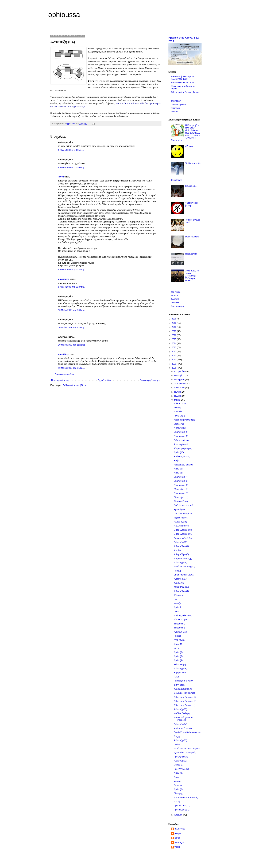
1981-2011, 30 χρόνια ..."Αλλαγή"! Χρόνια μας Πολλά (192, 276)
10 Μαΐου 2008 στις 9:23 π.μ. (72, 328)
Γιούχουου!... (191, 186)
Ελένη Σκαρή (180, 665)
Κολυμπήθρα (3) (181, 554)
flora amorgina (178, 306)
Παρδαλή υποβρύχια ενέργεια (187, 732)
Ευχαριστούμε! (180, 673)
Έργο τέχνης (179, 510)
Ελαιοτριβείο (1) (181, 497)
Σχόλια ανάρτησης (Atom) (75, 385)
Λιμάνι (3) (178, 773)
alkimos (175, 295)
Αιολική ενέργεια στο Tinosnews (183, 719)
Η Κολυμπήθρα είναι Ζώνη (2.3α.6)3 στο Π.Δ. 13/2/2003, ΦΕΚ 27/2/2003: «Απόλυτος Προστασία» (186, 133)
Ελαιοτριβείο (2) (181, 489)
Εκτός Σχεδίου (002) (183, 530)
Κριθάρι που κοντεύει (183, 465)
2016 (174, 335)
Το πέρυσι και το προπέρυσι (187, 749)
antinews (175, 303)
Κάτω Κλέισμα (180, 620)
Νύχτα (177, 648)
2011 (174, 356)
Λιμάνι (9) (178, 469)
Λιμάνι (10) (179, 452)
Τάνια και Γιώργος (182, 501)
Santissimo (179, 424)
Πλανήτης (178, 793)
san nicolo (176, 292)
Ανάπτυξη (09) (180, 542)
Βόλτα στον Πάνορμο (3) (185, 697)
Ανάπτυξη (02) (180, 761)
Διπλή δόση (179, 685)
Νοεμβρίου (179, 376)
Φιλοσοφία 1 (179, 628)
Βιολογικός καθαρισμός (184, 693)
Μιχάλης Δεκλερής (182, 713)
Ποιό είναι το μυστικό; (184, 505)
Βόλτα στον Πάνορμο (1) (185, 705)
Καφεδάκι (178, 412)
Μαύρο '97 (179, 765)
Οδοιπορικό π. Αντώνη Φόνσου (186, 92)
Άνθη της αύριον (181, 440)
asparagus (179, 842)
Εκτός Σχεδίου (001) (183, 534)
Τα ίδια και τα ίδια (193, 163)
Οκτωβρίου (180, 380)
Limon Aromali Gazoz (184, 575)
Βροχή (177, 736)
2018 (174, 327)
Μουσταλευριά (192, 237)
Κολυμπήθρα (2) (181, 587)
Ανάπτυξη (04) (180, 724)
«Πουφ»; (189, 146)
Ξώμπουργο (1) (181, 493)
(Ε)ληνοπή (179, 595)
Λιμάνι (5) (178, 656)
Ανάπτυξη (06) (180, 669)
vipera (177, 847)
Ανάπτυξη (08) (180, 563)
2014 (174, 343)
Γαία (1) (177, 636)
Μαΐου (177, 400)
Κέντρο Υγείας (180, 522)
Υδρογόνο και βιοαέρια (192, 204)
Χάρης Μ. (178, 644)
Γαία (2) (177, 571)
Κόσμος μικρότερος (183, 448)
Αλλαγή (177, 408)
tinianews (175, 108)
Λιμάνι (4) (178, 660)
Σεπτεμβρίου (180, 384)
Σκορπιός (178, 785)
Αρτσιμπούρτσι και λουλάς (186, 798)
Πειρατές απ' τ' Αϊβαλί (183, 681)
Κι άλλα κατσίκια (181, 526)
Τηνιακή (175, 112)
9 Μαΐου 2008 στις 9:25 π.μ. (71, 150)
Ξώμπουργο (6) (181, 432)
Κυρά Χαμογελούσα (183, 689)
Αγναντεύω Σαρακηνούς (185, 753)
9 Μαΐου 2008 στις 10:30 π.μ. (72, 270)
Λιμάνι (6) (178, 652)
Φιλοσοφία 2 (179, 624)
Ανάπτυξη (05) (180, 709)
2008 (174, 368)
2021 (174, 319)
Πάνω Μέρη (179, 416)
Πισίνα (177, 745)
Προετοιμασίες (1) (182, 810)
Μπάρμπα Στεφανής (183, 728)
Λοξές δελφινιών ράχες (184, 420)
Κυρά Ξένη (179, 583)
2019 (174, 323)
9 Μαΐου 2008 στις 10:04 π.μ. (72, 168)
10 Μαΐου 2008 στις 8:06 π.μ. (72, 310)
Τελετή (177, 802)
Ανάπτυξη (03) (180, 740)
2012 (174, 352)
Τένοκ (61, 177)
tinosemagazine (178, 105)
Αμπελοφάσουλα (181, 444)
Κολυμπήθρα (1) (181, 591)
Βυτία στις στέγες (182, 457)
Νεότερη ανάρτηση (60, 380)
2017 (174, 331)
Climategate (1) (178, 180)
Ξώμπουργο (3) (181, 481)
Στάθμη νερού (180, 404)
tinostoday (176, 101)
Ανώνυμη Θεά (180, 632)
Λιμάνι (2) (178, 789)
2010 (174, 360)
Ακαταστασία (180, 428)
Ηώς (176, 599)
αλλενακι (175, 299)
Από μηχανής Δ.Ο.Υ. (183, 538)
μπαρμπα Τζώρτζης (183, 559)
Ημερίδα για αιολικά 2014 (183, 83)
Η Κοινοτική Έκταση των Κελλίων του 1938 (182, 78)
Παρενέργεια (191, 254)
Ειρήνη (177, 461)
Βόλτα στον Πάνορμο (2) (185, 701)
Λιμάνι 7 (177, 607)
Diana (176, 612)
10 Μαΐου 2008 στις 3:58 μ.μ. (71, 368)
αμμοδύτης (64, 279)
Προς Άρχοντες (181, 757)
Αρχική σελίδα (104, 380)
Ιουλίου (178, 392)
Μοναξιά (178, 603)
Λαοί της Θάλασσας (183, 616)
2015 (174, 339)
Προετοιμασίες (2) (182, 806)
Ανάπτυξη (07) (180, 579)
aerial (177, 838)
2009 (174, 364)
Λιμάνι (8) (178, 473)
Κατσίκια (178, 550)
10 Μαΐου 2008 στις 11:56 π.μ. (72, 345)
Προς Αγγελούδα (181, 769)
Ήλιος (176, 677)
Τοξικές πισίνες (181, 518)
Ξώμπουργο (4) (181, 477)
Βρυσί (176, 777)
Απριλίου (179, 815)
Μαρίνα (177, 781)
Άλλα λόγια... (180, 640)
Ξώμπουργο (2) (181, 485)
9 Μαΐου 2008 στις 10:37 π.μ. (72, 287)
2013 (174, 347)
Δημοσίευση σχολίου (64, 374)
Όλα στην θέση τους (183, 514)
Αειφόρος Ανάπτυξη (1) (184, 567)
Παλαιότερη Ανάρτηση (150, 380)
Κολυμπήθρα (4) (181, 546)
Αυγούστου (180, 388)
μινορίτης (179, 833)
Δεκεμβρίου (180, 372)
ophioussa (64, 15)
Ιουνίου (178, 396)
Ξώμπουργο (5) (181, 436)
